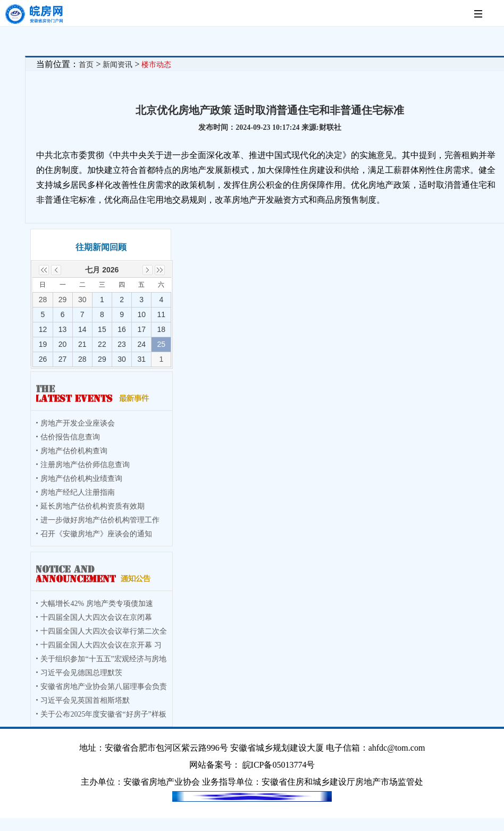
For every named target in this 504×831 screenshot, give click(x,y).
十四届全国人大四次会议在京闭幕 (96, 617)
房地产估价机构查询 (74, 451)
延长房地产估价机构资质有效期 (93, 506)
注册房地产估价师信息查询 (85, 465)
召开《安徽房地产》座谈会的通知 (96, 534)
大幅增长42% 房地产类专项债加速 (96, 604)
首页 (86, 65)
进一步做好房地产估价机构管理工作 (100, 520)
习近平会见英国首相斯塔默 (85, 700)
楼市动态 (156, 65)
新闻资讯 (117, 65)
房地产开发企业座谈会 (78, 423)
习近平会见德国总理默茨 (81, 673)
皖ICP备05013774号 (279, 765)
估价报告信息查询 (70, 437)
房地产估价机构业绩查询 (81, 479)
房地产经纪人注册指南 (78, 492)
